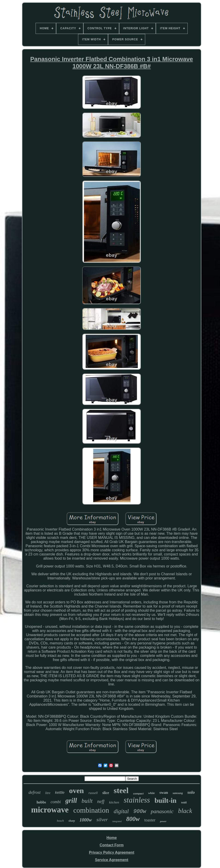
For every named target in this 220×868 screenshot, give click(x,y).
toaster (150, 820)
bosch (60, 821)
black (185, 811)
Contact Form (112, 845)
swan (164, 793)
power (163, 821)
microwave (50, 810)
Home (112, 838)
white (152, 793)
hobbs (41, 802)
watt (184, 802)
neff (101, 801)
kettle (60, 793)
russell (93, 793)
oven (76, 791)
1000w (86, 820)
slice (106, 793)
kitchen (114, 802)
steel (121, 790)
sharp (72, 821)
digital (121, 811)
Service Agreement (112, 860)
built (87, 801)
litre (48, 793)
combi (56, 802)
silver (102, 819)
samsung (178, 793)
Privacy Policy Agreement (112, 852)
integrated (117, 821)
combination (91, 810)
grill (71, 800)
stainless (137, 800)
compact (138, 794)
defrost (35, 792)
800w (133, 819)
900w (140, 812)
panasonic (162, 811)
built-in (165, 800)
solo (191, 792)
